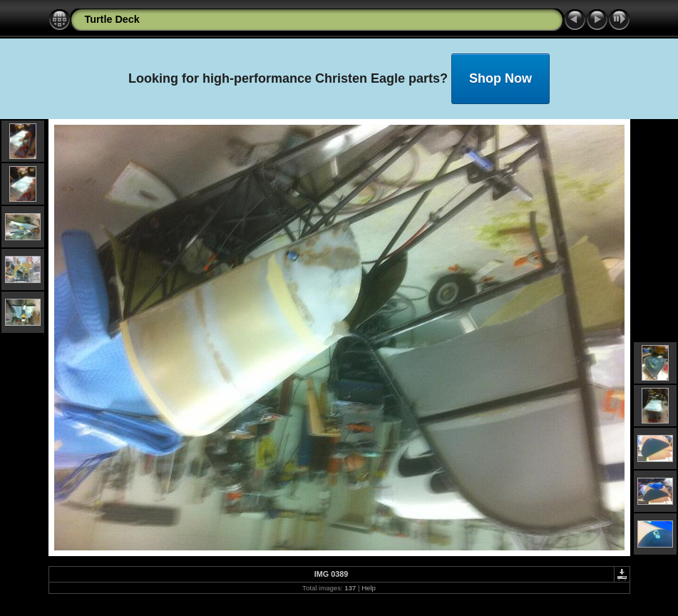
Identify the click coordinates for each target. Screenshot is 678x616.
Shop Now (500, 78)
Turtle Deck (112, 19)
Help (369, 588)
